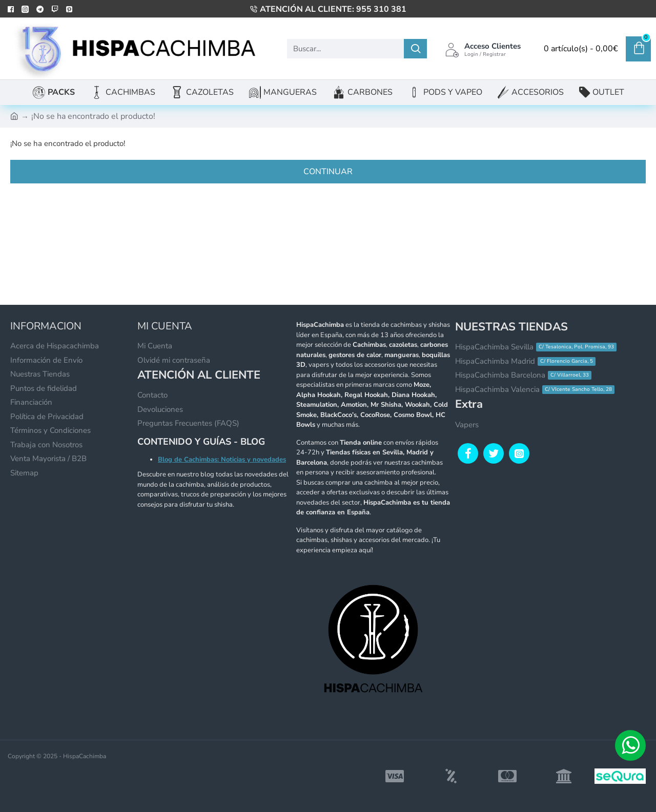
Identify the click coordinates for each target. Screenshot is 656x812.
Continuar (328, 172)
